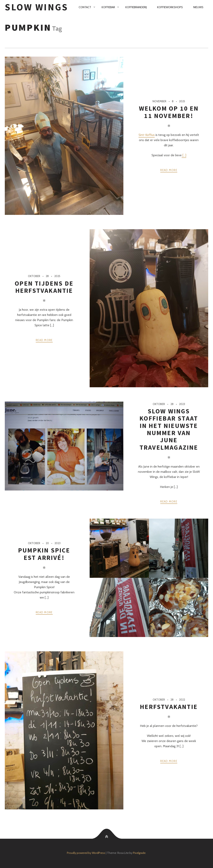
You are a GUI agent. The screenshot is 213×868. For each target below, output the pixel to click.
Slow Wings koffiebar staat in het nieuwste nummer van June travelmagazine (169, 429)
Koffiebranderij (136, 7)
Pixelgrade (139, 853)
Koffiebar (108, 7)
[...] (184, 155)
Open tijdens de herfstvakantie (44, 287)
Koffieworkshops (170, 7)
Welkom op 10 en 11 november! (169, 112)
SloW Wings (37, 7)
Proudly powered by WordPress (86, 853)
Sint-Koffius (147, 135)
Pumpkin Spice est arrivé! (44, 554)
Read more (169, 170)
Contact (85, 7)
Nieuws (198, 7)
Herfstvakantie (169, 707)
